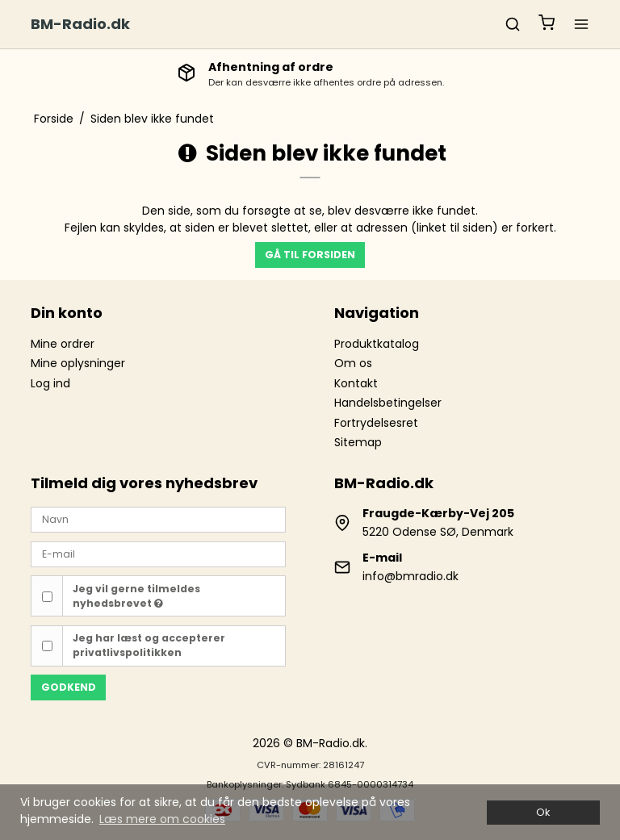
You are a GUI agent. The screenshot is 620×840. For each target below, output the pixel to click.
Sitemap (358, 442)
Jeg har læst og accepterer (149, 645)
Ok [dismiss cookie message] (543, 812)
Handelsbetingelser (388, 403)
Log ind (50, 383)
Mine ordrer (63, 344)
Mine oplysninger (78, 363)
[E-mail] (158, 554)
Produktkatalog (377, 344)
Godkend (69, 687)
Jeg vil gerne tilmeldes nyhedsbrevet (136, 596)
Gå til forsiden (310, 255)
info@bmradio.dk (411, 576)
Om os (353, 363)
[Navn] (158, 519)
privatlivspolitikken (127, 652)
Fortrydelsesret (376, 423)
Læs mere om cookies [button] (162, 819)
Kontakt (356, 383)
